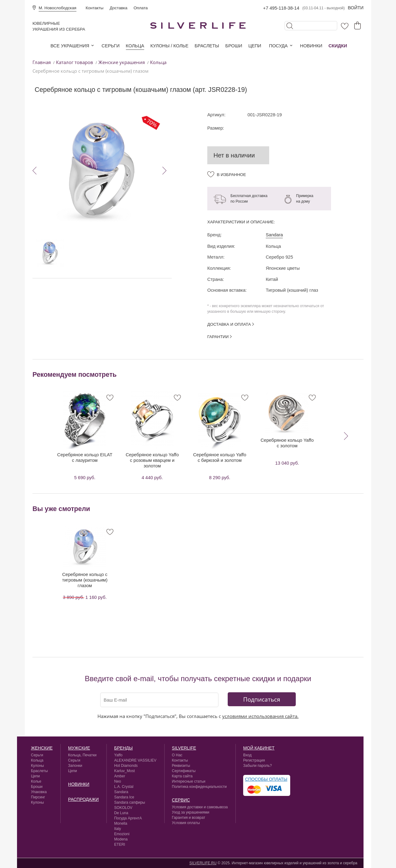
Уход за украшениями (191, 812)
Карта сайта (182, 776)
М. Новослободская (58, 8)
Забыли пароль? (258, 766)
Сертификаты (184, 771)
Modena (121, 839)
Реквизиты (181, 766)
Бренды (123, 748)
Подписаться (262, 699)
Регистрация (254, 760)
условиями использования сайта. (260, 716)
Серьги (110, 46)
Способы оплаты (266, 779)
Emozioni (122, 834)
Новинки (311, 46)
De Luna (121, 813)
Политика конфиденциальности (199, 787)
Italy (118, 829)
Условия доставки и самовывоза (200, 807)
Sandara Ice (124, 797)
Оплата (141, 8)
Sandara (274, 235)
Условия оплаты (186, 823)
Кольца (135, 46)
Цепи (255, 46)
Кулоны (37, 766)
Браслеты (207, 46)
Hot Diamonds (126, 766)
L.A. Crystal (124, 787)
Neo (118, 781)
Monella (121, 823)
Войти (356, 8)
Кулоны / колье (169, 46)
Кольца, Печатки (82, 755)
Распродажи (83, 799)
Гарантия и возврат (189, 818)
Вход (247, 755)
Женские (42, 748)
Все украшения (70, 46)
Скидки (338, 46)
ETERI (120, 844)
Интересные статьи (189, 781)
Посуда (278, 46)
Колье (36, 781)
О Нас (177, 755)
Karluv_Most (125, 771)
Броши (234, 46)
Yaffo (118, 755)
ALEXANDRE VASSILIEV (135, 760)
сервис (181, 800)
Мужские (79, 748)
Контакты (95, 8)
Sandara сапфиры (130, 802)
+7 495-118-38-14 (281, 8)
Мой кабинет (259, 748)
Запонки (75, 766)
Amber (120, 776)
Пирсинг (38, 797)
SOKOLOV (123, 808)
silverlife (184, 748)
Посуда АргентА (128, 818)
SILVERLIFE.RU (203, 863)
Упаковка (39, 792)
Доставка (118, 8)
